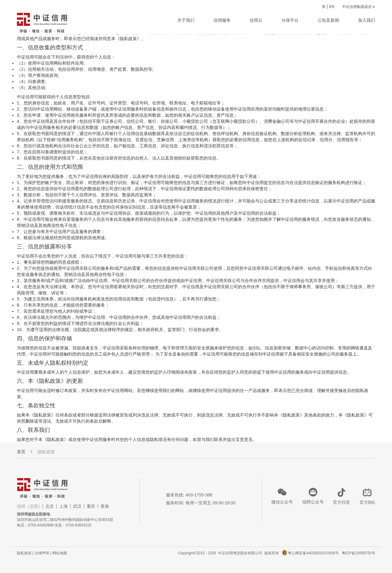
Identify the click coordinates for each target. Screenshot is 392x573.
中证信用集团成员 (358, 7)
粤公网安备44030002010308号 (314, 553)
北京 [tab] (50, 506)
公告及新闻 (328, 20)
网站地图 (60, 553)
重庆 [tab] (91, 506)
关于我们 (186, 20)
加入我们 (367, 20)
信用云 (256, 20)
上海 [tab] (63, 506)
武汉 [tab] (77, 506)
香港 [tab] (105, 506)
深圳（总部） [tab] (30, 506)
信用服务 (222, 20)
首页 (21, 452)
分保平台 (290, 20)
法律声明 (42, 553)
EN (332, 7)
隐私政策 (46, 452)
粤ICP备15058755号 (358, 553)
